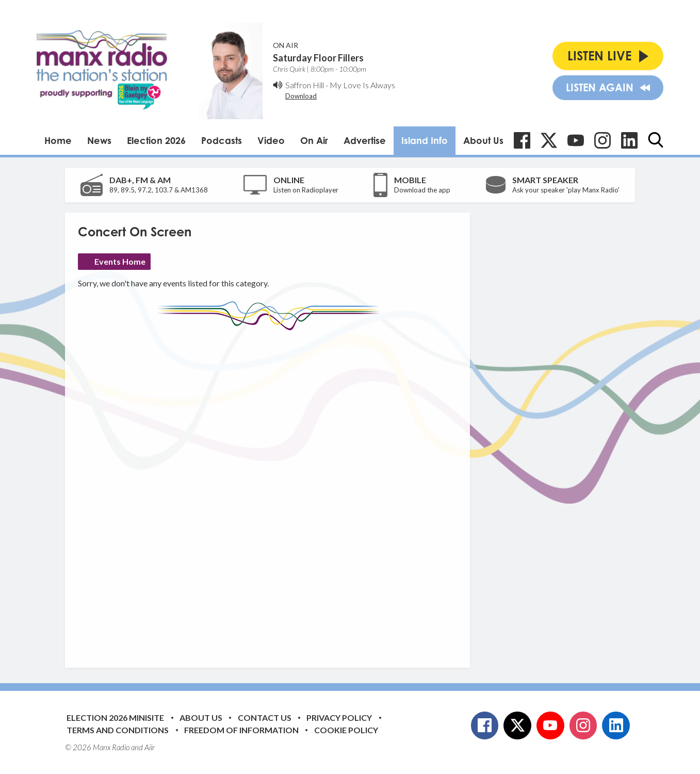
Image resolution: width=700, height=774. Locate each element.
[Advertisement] (271, 491)
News (99, 140)
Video (271, 140)
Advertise (365, 140)
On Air (314, 140)
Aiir (150, 747)
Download (301, 96)
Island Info (425, 140)
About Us (483, 140)
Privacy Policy (339, 717)
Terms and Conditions (118, 730)
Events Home (120, 261)
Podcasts (222, 140)
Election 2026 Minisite (115, 717)
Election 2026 (156, 140)
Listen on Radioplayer (306, 190)
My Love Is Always (362, 85)
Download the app (422, 190)
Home (58, 140)
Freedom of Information (241, 730)
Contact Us (265, 717)
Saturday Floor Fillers (318, 58)
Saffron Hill (305, 85)
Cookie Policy (346, 730)
